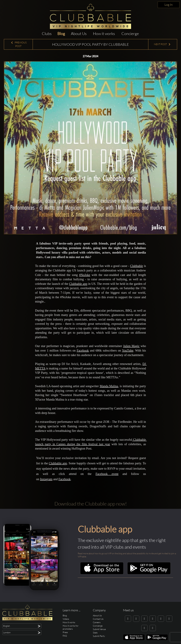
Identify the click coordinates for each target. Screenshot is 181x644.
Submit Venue (99, 629)
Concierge (130, 34)
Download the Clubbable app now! (91, 504)
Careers (97, 622)
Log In (169, 5)
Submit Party (99, 636)
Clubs (47, 34)
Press (65, 632)
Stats (95, 633)
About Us (79, 34)
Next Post (162, 44)
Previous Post (19, 44)
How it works (104, 34)
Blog (61, 34)
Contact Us (98, 619)
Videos (66, 619)
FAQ (65, 636)
